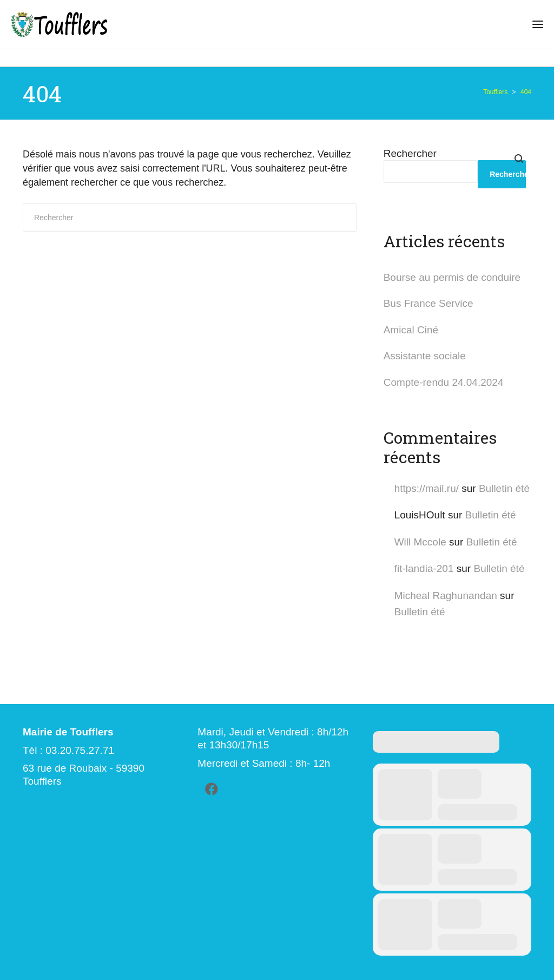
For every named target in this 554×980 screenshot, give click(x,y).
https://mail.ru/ (427, 488)
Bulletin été (504, 488)
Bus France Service (428, 303)
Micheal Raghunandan (446, 596)
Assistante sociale (425, 356)
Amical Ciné (411, 330)
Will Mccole (420, 542)
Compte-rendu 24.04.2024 (444, 382)
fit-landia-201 (424, 568)
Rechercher (410, 153)
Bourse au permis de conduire (452, 277)
